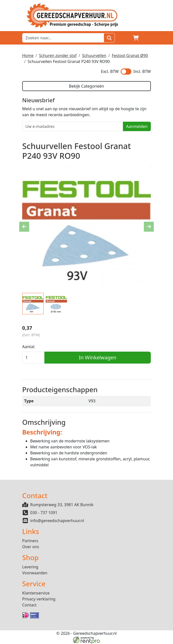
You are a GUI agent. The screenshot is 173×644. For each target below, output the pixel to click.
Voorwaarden (35, 573)
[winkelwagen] (136, 38)
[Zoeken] (109, 38)
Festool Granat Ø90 (130, 55)
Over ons (31, 547)
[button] (148, 38)
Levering (30, 567)
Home (28, 55)
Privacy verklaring (39, 599)
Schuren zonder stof (58, 55)
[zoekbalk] (63, 38)
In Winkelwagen (97, 357)
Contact (29, 605)
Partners (30, 541)
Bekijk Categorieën (86, 86)
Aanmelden (137, 126)
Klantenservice (36, 593)
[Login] (124, 38)
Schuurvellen (94, 55)
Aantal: (29, 347)
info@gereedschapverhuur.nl (57, 521)
